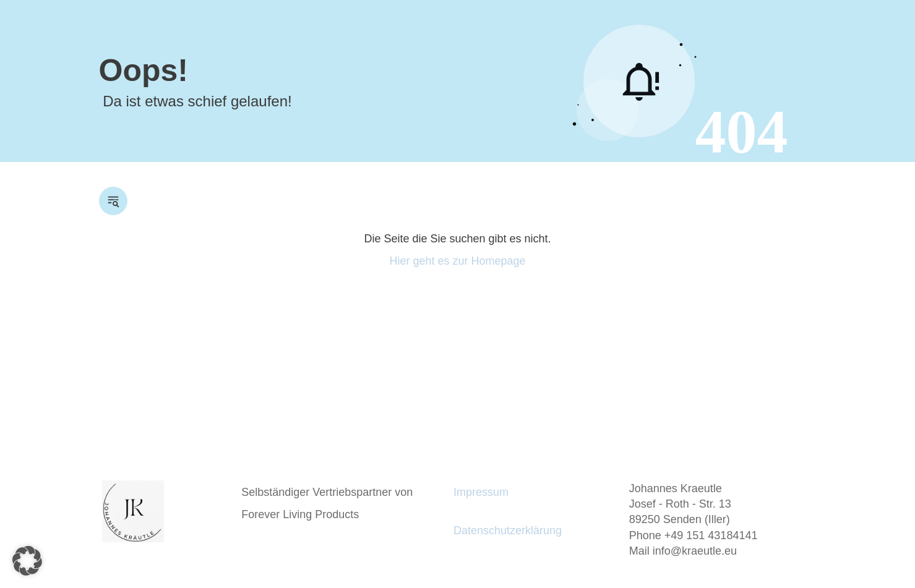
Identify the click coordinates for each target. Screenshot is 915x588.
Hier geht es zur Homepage (457, 261)
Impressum (481, 492)
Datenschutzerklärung (508, 530)
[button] (27, 561)
